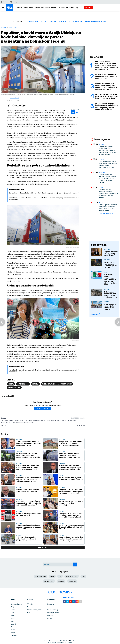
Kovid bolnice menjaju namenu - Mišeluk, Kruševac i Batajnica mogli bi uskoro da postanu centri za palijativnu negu (43, 371)
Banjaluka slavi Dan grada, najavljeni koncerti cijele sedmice (111, 307)
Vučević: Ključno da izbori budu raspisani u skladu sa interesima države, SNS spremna (28, 527)
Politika (19, 440)
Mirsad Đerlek (14, 388)
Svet (43, 8)
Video (13, 633)
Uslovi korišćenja (53, 610)
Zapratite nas (69, 598)
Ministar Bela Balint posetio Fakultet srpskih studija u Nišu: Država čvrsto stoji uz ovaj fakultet (70, 467)
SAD (83, 576)
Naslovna (4, 27)
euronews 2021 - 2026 (59, 641)
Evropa (37, 8)
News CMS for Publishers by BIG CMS (60, 643)
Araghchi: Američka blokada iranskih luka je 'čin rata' (111, 253)
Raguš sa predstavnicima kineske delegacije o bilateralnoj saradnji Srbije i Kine (71, 527)
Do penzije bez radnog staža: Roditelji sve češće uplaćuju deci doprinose (107, 76)
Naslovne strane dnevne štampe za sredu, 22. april (29, 514)
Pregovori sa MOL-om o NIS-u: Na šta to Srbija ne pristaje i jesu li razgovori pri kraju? (107, 96)
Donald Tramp (49, 581)
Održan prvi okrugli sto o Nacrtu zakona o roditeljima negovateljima (71, 503)
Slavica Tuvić (15, 98)
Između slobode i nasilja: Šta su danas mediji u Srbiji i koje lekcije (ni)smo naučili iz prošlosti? (29, 503)
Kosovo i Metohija (58, 22)
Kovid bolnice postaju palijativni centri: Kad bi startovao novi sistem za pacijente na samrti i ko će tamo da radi (43, 199)
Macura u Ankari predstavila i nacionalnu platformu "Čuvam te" (71, 478)
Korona (35, 384)
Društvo (17, 27)
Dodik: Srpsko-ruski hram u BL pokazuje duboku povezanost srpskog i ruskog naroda (108, 208)
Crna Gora (14, 635)
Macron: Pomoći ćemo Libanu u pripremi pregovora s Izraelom (110, 265)
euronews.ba (99, 245)
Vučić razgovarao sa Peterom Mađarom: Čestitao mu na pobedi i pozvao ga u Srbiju (29, 443)
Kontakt (50, 618)
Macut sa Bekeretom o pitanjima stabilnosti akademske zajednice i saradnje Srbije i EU (71, 539)
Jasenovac (72, 581)
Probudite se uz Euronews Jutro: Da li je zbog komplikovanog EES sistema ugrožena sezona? (71, 491)
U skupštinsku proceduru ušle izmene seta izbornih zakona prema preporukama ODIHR (28, 467)
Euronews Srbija (40, 576)
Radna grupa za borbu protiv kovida (57, 384)
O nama (50, 607)
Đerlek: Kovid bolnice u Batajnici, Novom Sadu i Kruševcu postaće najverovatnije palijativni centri (43, 193)
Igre (29, 613)
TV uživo (30, 604)
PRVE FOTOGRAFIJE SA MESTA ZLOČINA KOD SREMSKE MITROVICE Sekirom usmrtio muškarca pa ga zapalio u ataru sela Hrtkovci (70, 443)
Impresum (51, 604)
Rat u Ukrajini (76, 22)
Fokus (101, 187)
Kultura (13, 618)
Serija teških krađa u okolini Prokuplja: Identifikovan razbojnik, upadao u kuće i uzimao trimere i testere (69, 455)
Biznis (48, 8)
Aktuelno (62, 440)
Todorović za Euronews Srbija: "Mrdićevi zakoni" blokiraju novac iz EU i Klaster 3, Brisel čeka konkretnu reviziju (70, 515)
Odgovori (4, 426)
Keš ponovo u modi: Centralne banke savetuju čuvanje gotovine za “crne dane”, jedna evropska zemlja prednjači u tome (107, 65)
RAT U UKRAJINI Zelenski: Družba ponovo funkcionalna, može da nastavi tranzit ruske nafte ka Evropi (107, 106)
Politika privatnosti (53, 613)
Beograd (61, 581)
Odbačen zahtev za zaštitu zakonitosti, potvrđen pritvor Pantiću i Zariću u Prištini (27, 539)
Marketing (51, 615)
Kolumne (14, 630)
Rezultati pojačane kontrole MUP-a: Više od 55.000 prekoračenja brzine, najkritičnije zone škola (29, 455)
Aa (73, 112)
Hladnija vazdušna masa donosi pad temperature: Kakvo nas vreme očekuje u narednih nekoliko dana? (106, 86)
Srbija (31, 8)
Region (101, 202)
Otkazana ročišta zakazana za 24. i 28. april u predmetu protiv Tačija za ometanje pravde (29, 479)
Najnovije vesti (32, 607)
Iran (60, 576)
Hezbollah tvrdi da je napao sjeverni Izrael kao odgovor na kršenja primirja (110, 294)
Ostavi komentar (43, 409)
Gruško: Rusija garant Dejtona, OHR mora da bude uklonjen (28, 490)
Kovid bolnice (23, 384)
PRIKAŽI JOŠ (96, 314)
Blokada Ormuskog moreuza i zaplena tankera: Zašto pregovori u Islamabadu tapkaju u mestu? (108, 194)
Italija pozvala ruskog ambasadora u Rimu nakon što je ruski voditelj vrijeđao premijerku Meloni (110, 280)
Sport (13, 621)
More (54, 8)
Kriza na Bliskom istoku (96, 22)
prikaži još (43, 547)
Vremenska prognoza (34, 610)
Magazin (14, 624)
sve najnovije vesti (109, 214)
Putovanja (14, 627)
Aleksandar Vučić (72, 576)
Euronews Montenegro (36, 22)
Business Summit (22, 8)
